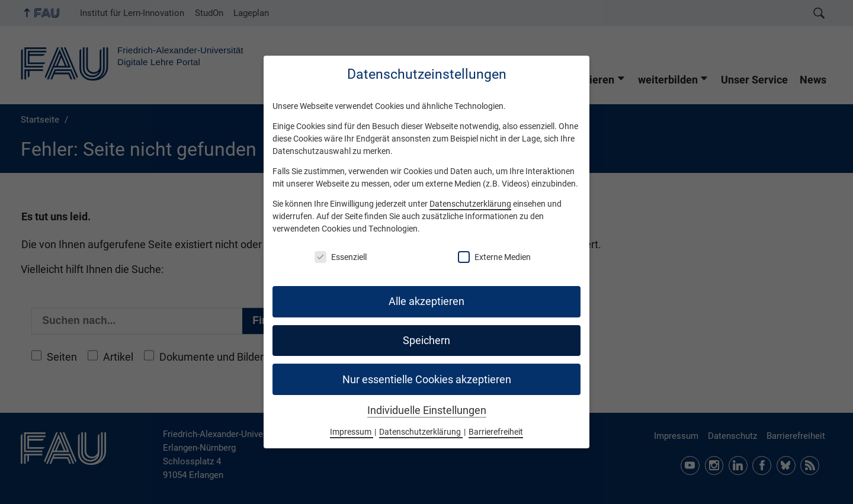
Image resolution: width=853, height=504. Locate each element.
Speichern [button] (426, 341)
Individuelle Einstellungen (427, 410)
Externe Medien (494, 257)
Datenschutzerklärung (470, 204)
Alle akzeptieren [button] (426, 301)
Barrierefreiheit (496, 432)
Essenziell (341, 257)
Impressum (352, 432)
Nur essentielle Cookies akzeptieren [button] (427, 380)
